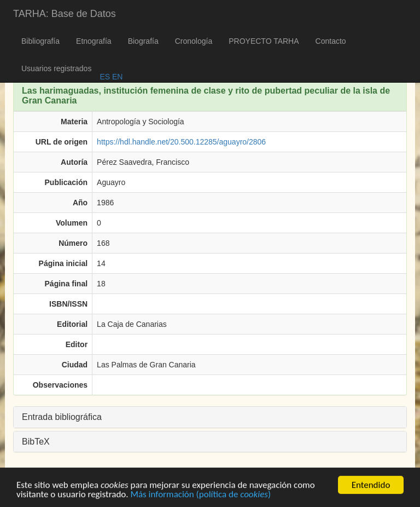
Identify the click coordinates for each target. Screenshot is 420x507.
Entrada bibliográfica (62, 417)
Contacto (331, 41)
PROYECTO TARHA (264, 41)
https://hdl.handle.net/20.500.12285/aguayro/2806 (181, 142)
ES (105, 77)
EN (116, 77)
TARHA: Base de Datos (65, 14)
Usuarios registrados (56, 68)
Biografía (143, 41)
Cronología (194, 41)
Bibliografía (40, 41)
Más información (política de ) (200, 495)
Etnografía (94, 41)
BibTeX (36, 442)
